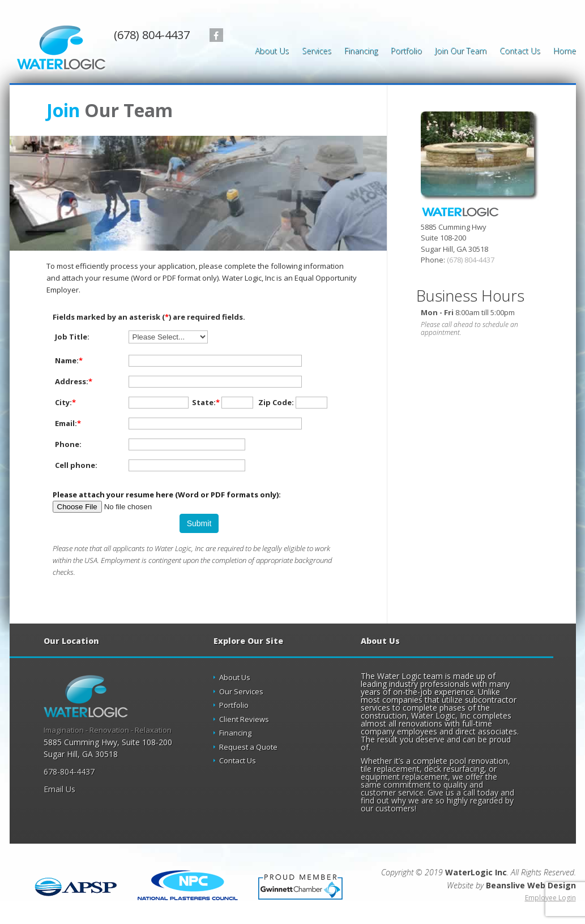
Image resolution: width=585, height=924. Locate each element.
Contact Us (520, 51)
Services (317, 51)
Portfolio (406, 51)
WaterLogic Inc (476, 872)
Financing (361, 51)
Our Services (241, 691)
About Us (272, 51)
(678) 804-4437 (152, 35)
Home (565, 51)
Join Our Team (461, 51)
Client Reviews (244, 719)
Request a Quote (248, 747)
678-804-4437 (69, 772)
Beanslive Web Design (531, 885)
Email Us (59, 789)
